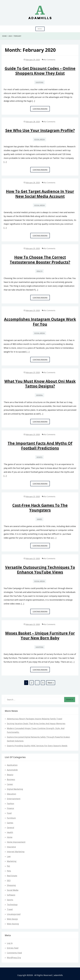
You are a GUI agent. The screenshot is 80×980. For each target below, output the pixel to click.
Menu (40, 29)
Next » (51, 683)
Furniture (11, 818)
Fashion (10, 803)
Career (10, 784)
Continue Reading (41, 109)
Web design (12, 919)
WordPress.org (14, 958)
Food (9, 813)
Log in (10, 943)
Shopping (39, 82)
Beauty (10, 775)
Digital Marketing (15, 789)
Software (11, 895)
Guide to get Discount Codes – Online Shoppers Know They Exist (40, 71)
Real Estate (12, 876)
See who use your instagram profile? (40, 130)
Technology (12, 905)
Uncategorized (14, 914)
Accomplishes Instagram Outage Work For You (40, 322)
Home (10, 837)
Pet (8, 866)
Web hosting (13, 924)
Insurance (11, 847)
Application (12, 765)
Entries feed (13, 948)
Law (9, 856)
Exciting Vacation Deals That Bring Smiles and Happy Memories (36, 724)
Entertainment (14, 799)
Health (39, 271)
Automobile (12, 770)
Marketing (12, 861)
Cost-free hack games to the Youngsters (40, 508)
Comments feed (14, 953)
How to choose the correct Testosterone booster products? (40, 260)
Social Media (39, 139)
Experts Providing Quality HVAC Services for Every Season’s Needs (37, 746)
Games (39, 519)
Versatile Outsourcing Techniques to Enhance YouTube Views (40, 570)
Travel (10, 909)
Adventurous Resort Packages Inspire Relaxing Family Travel (35, 719)
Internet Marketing (16, 852)
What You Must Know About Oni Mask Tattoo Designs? (40, 384)
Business (11, 779)
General (40, 395)
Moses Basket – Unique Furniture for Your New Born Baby (40, 636)
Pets (9, 871)
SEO (9, 880)
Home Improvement (16, 842)
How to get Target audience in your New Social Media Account (40, 194)
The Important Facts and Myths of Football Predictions (40, 446)
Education (11, 794)
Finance (10, 808)
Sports (39, 457)
